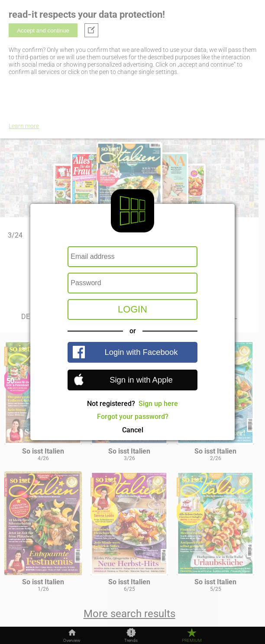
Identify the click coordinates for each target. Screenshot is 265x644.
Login (132, 309)
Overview (72, 641)
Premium (192, 641)
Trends (131, 641)
